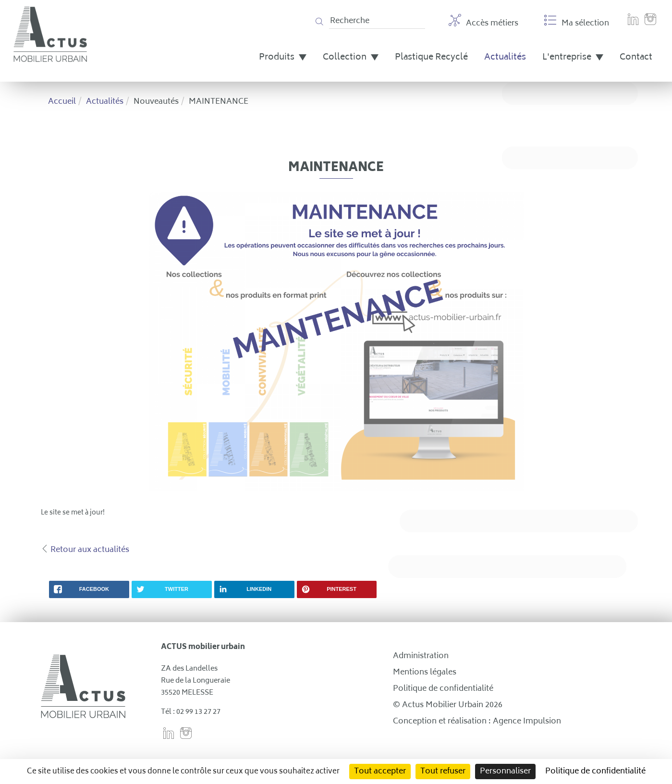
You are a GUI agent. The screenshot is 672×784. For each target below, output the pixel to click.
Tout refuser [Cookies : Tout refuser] (443, 772)
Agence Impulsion (527, 722)
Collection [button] (351, 58)
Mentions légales (425, 673)
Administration (421, 656)
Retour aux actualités (90, 550)
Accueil (62, 102)
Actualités (505, 58)
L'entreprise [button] (573, 58)
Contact (636, 58)
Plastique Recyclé (431, 58)
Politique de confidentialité (443, 689)
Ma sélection (577, 22)
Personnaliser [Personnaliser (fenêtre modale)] (505, 772)
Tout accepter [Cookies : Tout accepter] (380, 772)
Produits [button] (283, 58)
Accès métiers (483, 22)
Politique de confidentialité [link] (595, 772)
